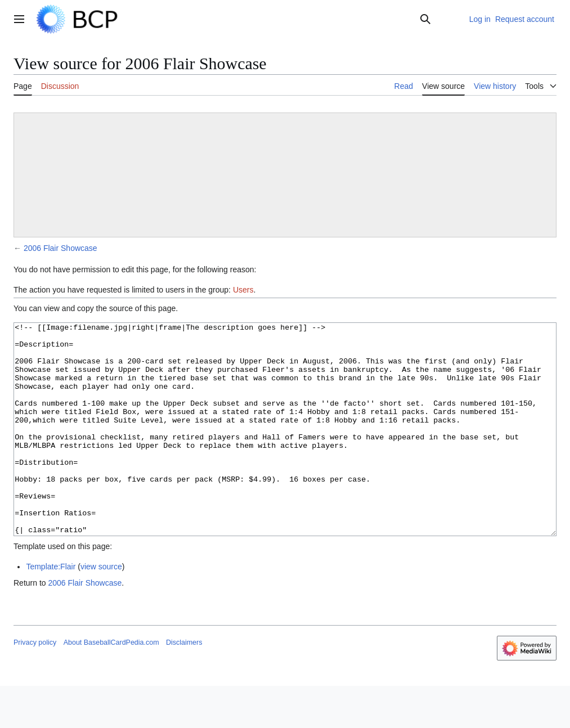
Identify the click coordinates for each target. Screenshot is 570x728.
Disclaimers (184, 685)
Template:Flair (51, 609)
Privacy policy (35, 685)
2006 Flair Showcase (60, 248)
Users (243, 290)
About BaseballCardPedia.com (111, 685)
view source (101, 609)
